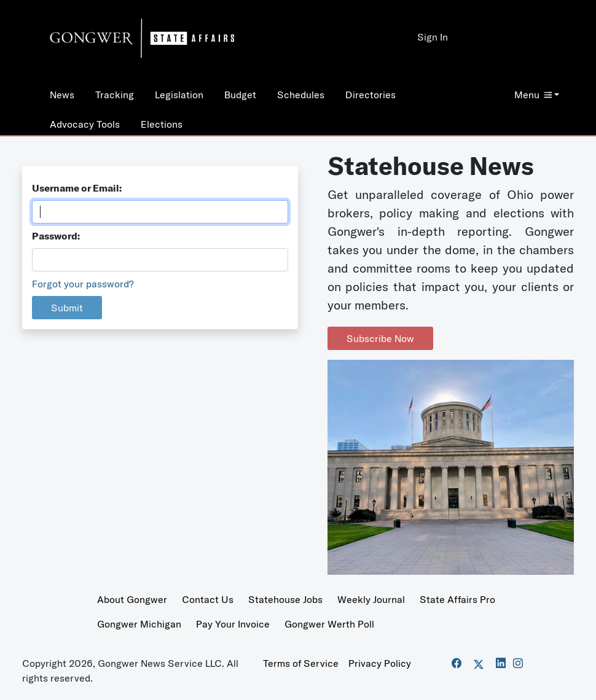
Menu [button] (533, 95)
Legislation (179, 95)
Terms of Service (301, 663)
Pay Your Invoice (233, 624)
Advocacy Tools (85, 124)
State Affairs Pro (457, 599)
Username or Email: (77, 188)
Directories (371, 95)
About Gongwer (132, 599)
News (62, 95)
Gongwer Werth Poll (329, 624)
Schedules (301, 95)
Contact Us (208, 599)
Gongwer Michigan (139, 624)
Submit (67, 308)
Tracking (115, 95)
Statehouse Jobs (285, 599)
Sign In (433, 37)
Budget (240, 95)
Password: (56, 236)
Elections (162, 124)
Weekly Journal (371, 599)
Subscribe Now (380, 338)
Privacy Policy (380, 663)
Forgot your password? (83, 284)
